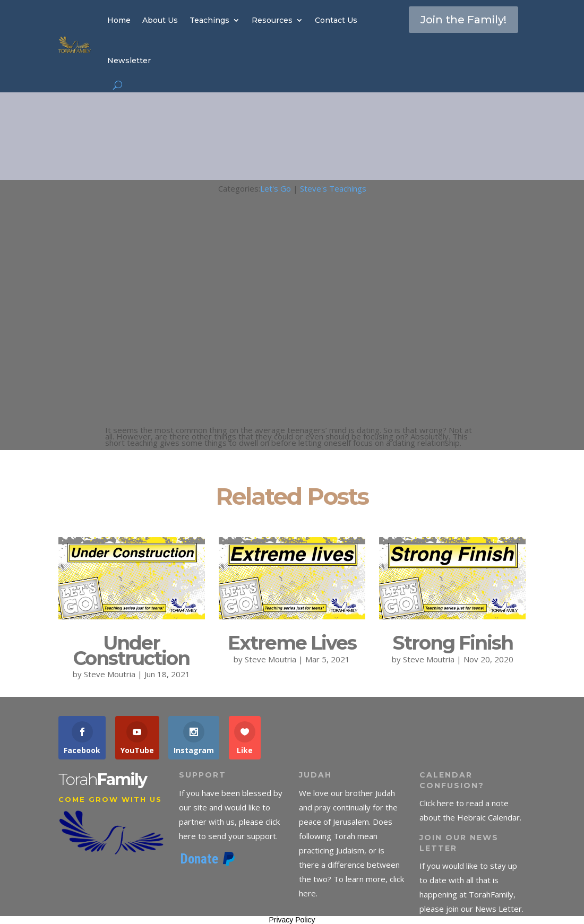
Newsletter (129, 61)
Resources (272, 20)
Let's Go (276, 188)
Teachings (209, 20)
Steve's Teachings (333, 188)
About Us (160, 20)
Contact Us (336, 20)
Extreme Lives (292, 643)
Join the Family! (463, 20)
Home (119, 20)
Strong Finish (453, 643)
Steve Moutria (110, 674)
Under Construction (131, 650)
